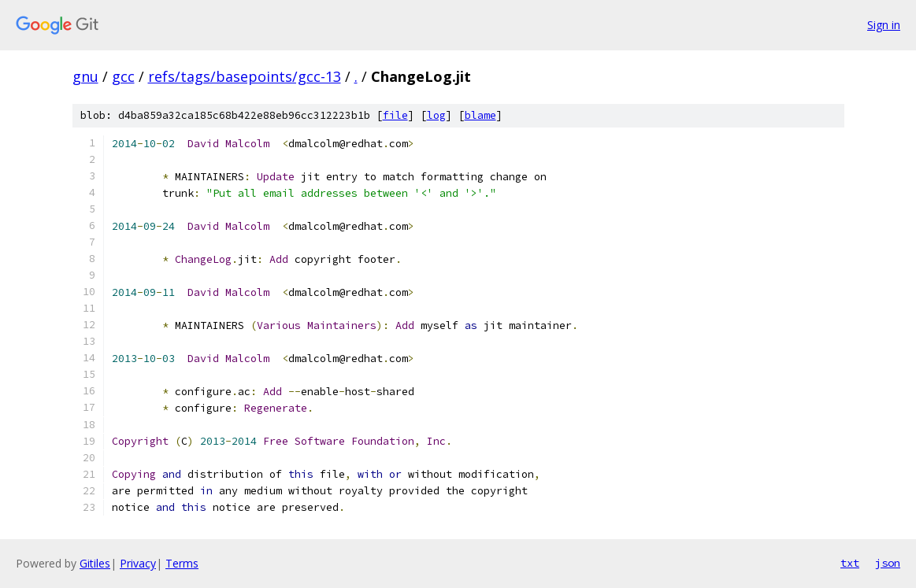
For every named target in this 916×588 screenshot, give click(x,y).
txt (850, 563)
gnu (85, 76)
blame (480, 115)
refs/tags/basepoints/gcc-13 (245, 76)
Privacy (138, 563)
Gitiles (95, 563)
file (395, 115)
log (436, 115)
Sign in (884, 25)
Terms (182, 563)
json (888, 563)
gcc (123, 76)
